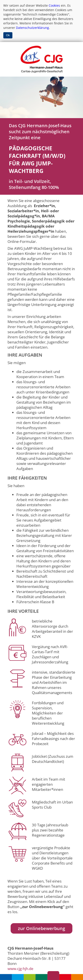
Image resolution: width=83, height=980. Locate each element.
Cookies (54, 5)
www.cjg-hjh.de (20, 969)
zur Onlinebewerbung (41, 928)
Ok (8, 35)
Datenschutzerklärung (32, 28)
